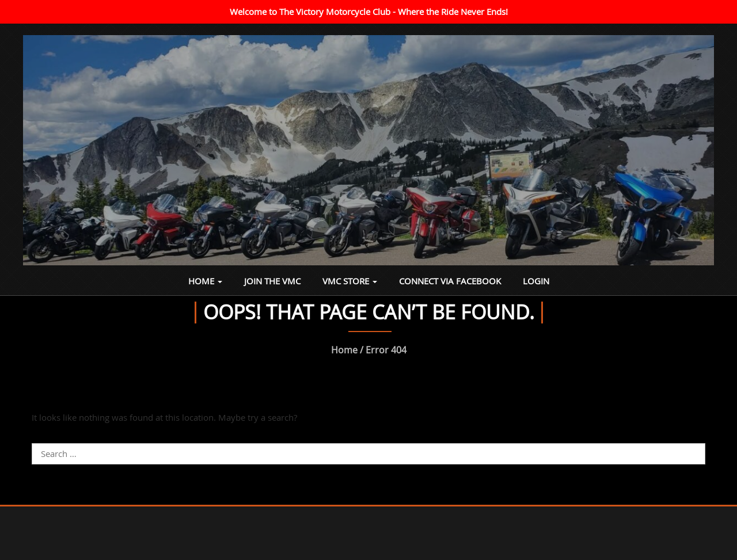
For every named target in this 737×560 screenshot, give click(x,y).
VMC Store (350, 281)
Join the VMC (272, 281)
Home (205, 281)
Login (536, 281)
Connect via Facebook (450, 281)
